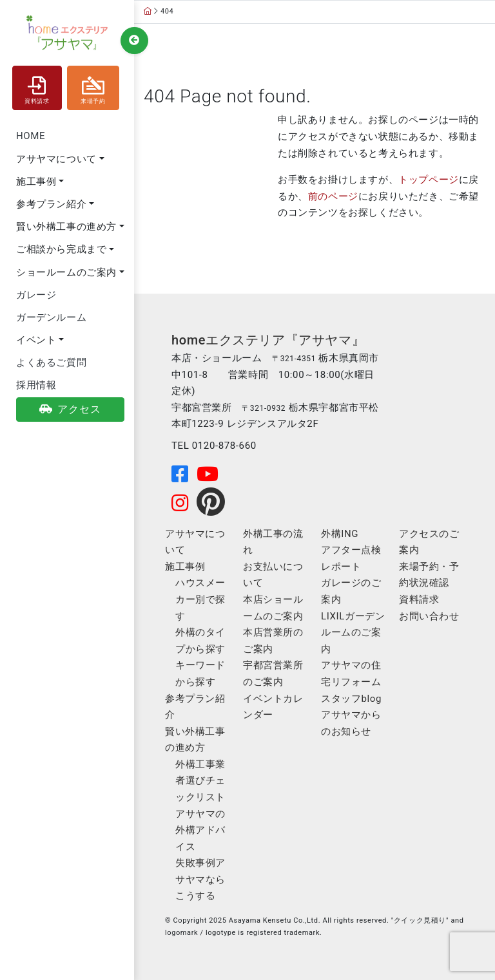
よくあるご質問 (51, 363)
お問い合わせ (429, 616)
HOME (31, 136)
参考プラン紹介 (51, 204)
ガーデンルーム (51, 317)
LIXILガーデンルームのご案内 (353, 633)
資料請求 (37, 87)
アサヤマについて (56, 159)
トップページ (429, 180)
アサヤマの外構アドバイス (200, 830)
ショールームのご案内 (66, 272)
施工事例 (36, 182)
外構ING (340, 534)
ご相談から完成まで (61, 249)
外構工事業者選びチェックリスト (200, 781)
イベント (36, 340)
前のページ (333, 196)
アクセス (71, 409)
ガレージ (36, 295)
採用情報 (36, 385)
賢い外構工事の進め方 (66, 227)
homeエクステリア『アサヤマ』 (268, 340)
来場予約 (93, 87)
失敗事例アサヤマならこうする (200, 879)
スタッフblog (351, 699)
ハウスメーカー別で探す (200, 599)
